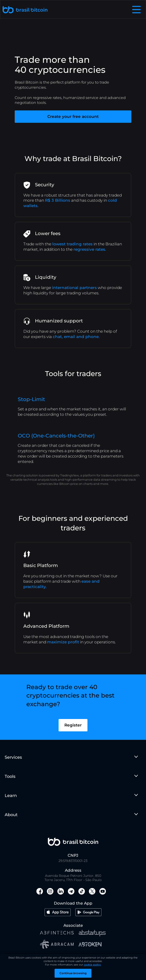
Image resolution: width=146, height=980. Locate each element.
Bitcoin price (69, 484)
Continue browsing (73, 973)
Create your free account (73, 116)
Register (73, 732)
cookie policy (92, 965)
